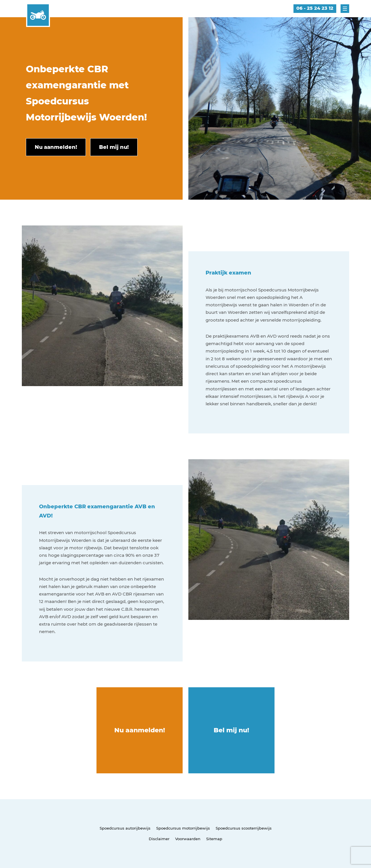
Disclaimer (159, 839)
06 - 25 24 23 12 (315, 8)
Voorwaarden (188, 839)
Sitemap (214, 839)
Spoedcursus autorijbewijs (125, 828)
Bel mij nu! (231, 730)
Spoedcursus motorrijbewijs (183, 828)
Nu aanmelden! (140, 730)
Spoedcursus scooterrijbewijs (244, 828)
